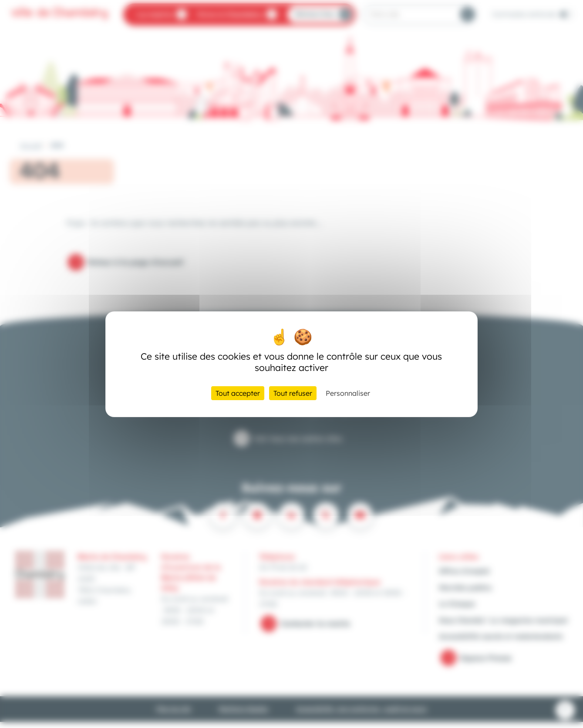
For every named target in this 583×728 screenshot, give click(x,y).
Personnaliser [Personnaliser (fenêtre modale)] (348, 393)
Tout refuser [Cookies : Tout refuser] (293, 393)
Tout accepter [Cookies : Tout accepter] (238, 393)
